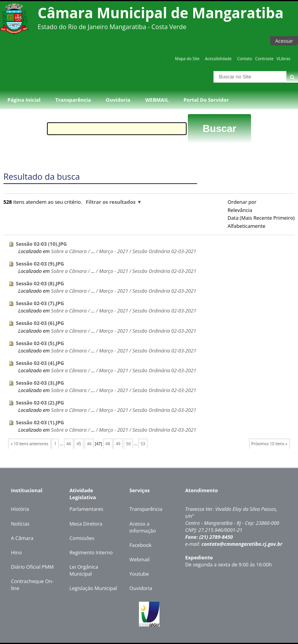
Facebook (140, 545)
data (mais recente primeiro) (261, 218)
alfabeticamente (246, 226)
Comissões (82, 538)
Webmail (139, 559)
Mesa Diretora (86, 524)
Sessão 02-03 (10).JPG (42, 244)
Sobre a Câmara (69, 251)
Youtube (139, 574)
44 (69, 444)
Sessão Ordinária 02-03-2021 (164, 251)
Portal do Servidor (206, 100)
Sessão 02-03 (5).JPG (40, 343)
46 (89, 444)
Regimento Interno (91, 552)
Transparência (73, 100)
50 (128, 444)
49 (118, 444)
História (20, 509)
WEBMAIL (157, 100)
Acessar (284, 41)
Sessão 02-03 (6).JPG (40, 323)
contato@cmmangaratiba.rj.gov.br (242, 544)
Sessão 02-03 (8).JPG (40, 283)
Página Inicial (24, 100)
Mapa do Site (187, 59)
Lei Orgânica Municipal (84, 570)
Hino (16, 552)
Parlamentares (86, 509)
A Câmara (22, 538)
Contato (245, 59)
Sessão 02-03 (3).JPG (40, 383)
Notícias (20, 524)
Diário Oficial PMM (32, 567)
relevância (240, 210)
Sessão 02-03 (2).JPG (40, 403)
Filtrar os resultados (111, 202)
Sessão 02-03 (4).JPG (40, 363)
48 (108, 444)
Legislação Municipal (93, 588)
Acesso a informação (142, 527)
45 (79, 444)
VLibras (284, 59)
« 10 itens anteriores (30, 444)
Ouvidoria (118, 100)
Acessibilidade (218, 59)
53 (143, 444)
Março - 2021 (113, 251)
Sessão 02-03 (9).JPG (40, 264)
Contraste (264, 59)
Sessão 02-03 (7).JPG (40, 303)
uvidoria (143, 588)
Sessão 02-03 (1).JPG (40, 422)
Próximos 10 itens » (269, 444)
